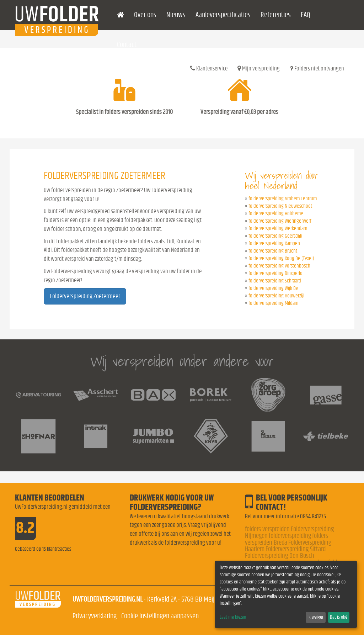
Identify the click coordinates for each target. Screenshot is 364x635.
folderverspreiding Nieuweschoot (280, 206)
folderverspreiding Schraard (275, 281)
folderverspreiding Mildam (273, 303)
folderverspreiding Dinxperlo (275, 273)
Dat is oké (339, 617)
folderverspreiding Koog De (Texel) (281, 258)
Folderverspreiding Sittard (296, 549)
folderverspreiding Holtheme (276, 214)
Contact (127, 45)
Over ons (145, 15)
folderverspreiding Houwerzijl (276, 296)
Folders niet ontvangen (317, 68)
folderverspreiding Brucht (273, 251)
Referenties (276, 15)
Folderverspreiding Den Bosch (280, 556)
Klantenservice (209, 68)
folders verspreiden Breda (287, 539)
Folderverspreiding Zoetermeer (85, 296)
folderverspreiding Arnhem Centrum (283, 199)
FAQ (306, 15)
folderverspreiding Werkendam (278, 229)
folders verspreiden (267, 529)
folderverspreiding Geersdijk (275, 236)
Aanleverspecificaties (223, 15)
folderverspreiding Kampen (274, 244)
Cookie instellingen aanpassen (160, 616)
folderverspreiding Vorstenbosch (279, 266)
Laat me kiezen (233, 617)
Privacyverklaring (95, 616)
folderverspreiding (290, 536)
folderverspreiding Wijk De (273, 288)
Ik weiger (315, 617)
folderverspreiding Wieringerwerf (280, 221)
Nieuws (176, 15)
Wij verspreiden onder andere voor (182, 361)
